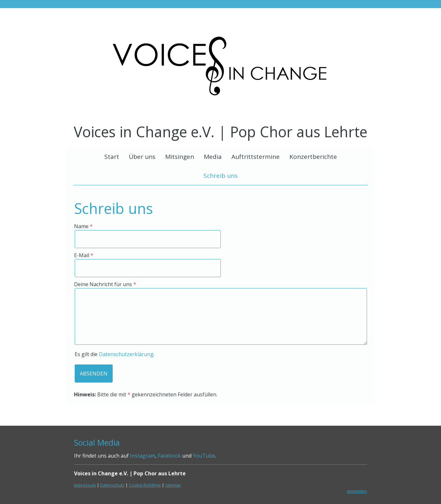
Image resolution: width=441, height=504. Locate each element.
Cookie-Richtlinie (145, 485)
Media (213, 157)
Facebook (169, 456)
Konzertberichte (313, 157)
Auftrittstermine (256, 157)
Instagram (143, 456)
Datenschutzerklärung (126, 354)
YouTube (204, 456)
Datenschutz (112, 485)
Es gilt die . (115, 354)
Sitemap (173, 485)
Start (112, 157)
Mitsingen (180, 157)
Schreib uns (220, 176)
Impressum (85, 485)
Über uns (142, 157)
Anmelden (357, 491)
